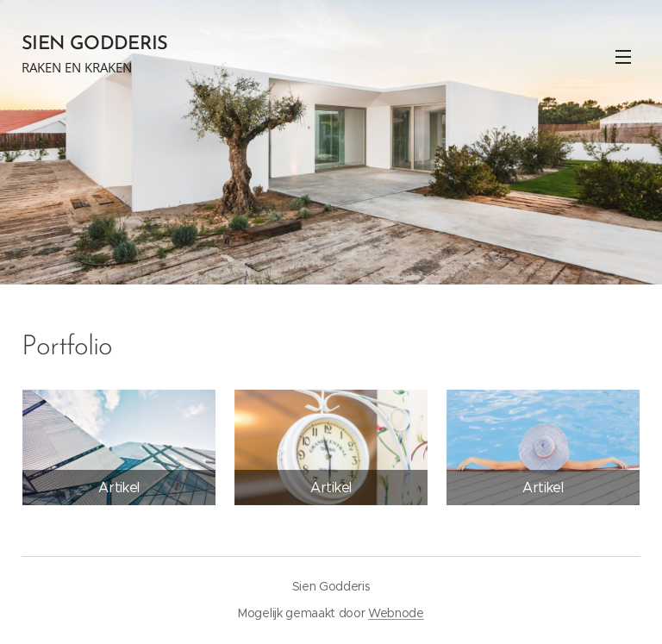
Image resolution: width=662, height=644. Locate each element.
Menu (623, 57)
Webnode (396, 613)
